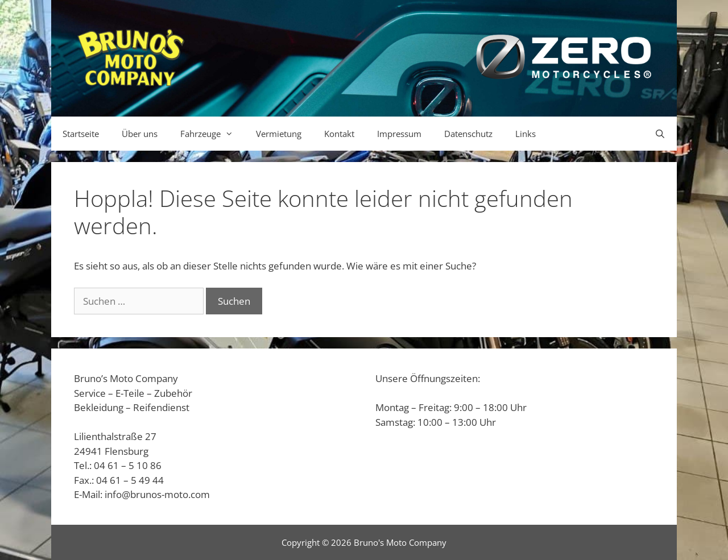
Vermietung (279, 134)
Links (526, 134)
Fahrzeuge (212, 134)
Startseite (81, 134)
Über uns (140, 134)
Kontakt (339, 134)
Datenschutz (468, 134)
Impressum (399, 134)
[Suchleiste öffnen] (660, 134)
